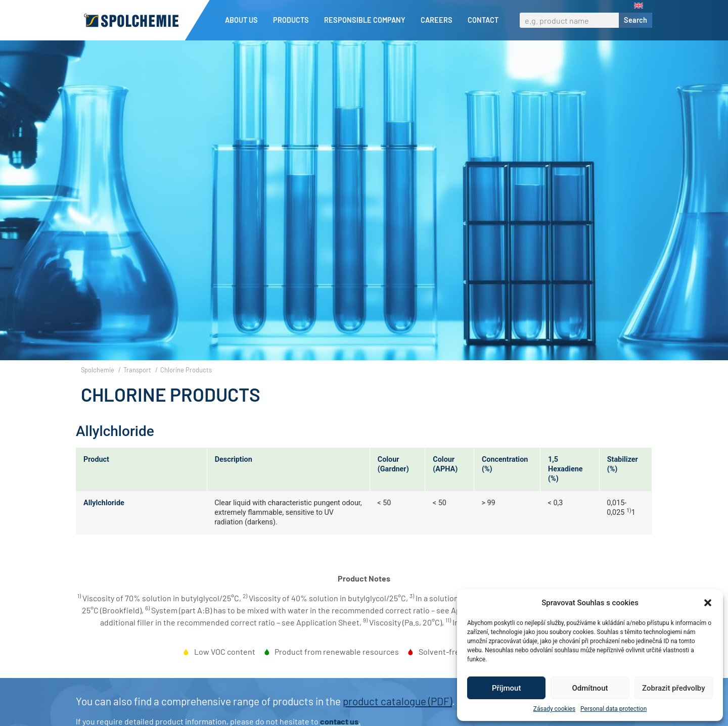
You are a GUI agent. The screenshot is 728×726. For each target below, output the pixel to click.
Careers (439, 20)
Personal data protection (613, 709)
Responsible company (367, 20)
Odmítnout (590, 688)
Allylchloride (104, 503)
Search (635, 20)
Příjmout (506, 688)
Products (293, 20)
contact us (339, 721)
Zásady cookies (554, 709)
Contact (483, 20)
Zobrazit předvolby (674, 688)
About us (244, 20)
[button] (708, 603)
